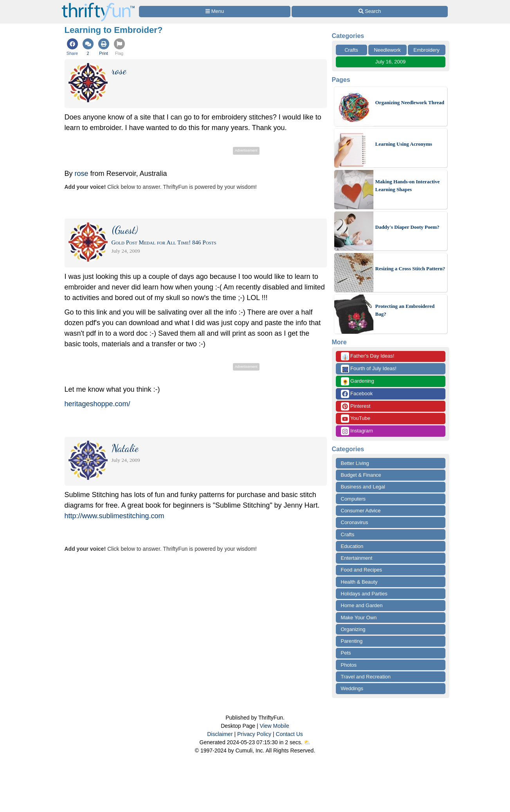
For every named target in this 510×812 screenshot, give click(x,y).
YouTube (356, 419)
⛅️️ (307, 742)
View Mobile (275, 726)
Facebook (357, 394)
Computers (353, 499)
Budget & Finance (361, 475)
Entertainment (357, 558)
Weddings (352, 688)
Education (352, 546)
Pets (346, 653)
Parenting (352, 641)
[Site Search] (369, 12)
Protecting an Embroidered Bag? (405, 310)
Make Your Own (359, 618)
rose (82, 174)
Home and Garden (362, 605)
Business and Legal (363, 487)
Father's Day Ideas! (368, 356)
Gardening (358, 381)
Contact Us (289, 734)
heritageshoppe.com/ (97, 404)
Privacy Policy (254, 734)
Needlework (387, 50)
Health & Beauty (359, 582)
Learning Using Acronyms (404, 144)
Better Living (355, 463)
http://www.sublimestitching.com (114, 516)
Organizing (353, 629)
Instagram (357, 431)
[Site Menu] (215, 12)
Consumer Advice (361, 511)
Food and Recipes (362, 570)
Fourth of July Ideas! (369, 369)
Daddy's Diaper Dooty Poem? (407, 227)
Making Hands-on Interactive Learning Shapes (408, 185)
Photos (349, 665)
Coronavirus (355, 522)
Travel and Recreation (366, 677)
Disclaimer (220, 734)
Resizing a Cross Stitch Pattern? (410, 269)
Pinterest (356, 406)
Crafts (351, 50)
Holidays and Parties (364, 594)
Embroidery (426, 50)
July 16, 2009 (390, 62)
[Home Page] (98, 5)
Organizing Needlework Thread (410, 102)
